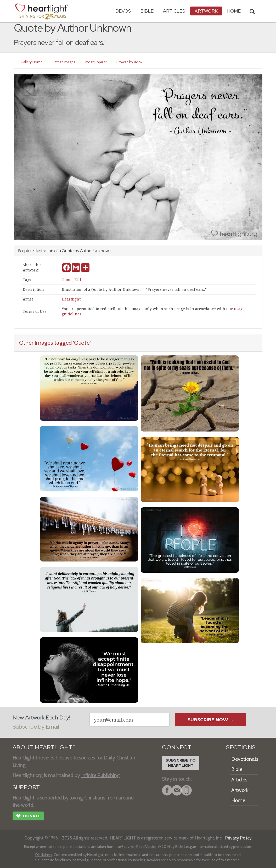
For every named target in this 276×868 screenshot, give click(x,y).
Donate (28, 816)
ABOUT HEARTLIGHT (44, 747)
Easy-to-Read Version (139, 847)
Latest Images (64, 62)
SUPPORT (26, 787)
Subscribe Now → (211, 720)
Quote (67, 280)
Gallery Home (32, 62)
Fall (78, 280)
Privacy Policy (238, 838)
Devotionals (245, 759)
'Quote (81, 343)
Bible (147, 11)
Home (238, 800)
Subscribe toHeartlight (181, 763)
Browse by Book (129, 62)
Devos (123, 11)
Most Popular (96, 62)
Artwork (206, 11)
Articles (174, 11)
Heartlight (71, 299)
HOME (234, 11)
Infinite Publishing (100, 775)
